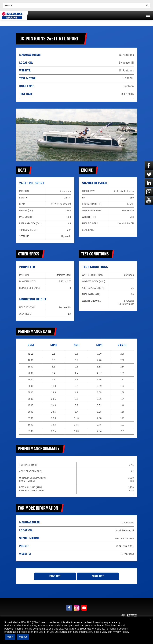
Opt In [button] (10, 637)
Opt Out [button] (23, 637)
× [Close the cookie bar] (150, 619)
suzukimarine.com (124, 538)
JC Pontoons (126, 70)
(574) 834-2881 (125, 546)
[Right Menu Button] (148, 15)
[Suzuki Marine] (12, 15)
